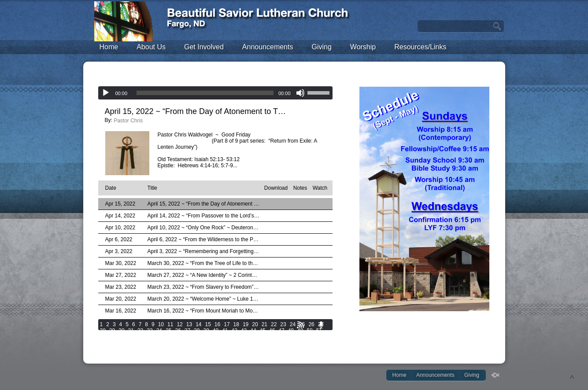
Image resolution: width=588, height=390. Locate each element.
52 (103, 337)
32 (140, 331)
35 (168, 331)
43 (244, 331)
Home (109, 47)
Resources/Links (420, 47)
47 (281, 331)
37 (187, 331)
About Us (151, 47)
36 (178, 331)
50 (309, 331)
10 (161, 324)
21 (264, 324)
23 (283, 324)
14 (198, 324)
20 (255, 324)
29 (112, 331)
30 (121, 331)
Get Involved (204, 47)
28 (103, 331)
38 (197, 331)
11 (170, 324)
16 (217, 324)
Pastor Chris (128, 121)
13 (189, 324)
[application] (215, 93)
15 (208, 324)
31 (131, 331)
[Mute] (300, 93)
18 (236, 324)
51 (319, 331)
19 (246, 324)
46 (272, 331)
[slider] (205, 93)
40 (216, 331)
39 (206, 331)
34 (159, 331)
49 (300, 331)
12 (179, 324)
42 (235, 331)
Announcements (268, 47)
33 (150, 331)
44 (253, 331)
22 (274, 324)
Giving (321, 47)
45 (263, 331)
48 (291, 331)
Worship (363, 47)
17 (227, 324)
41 (225, 331)
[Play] (106, 93)
